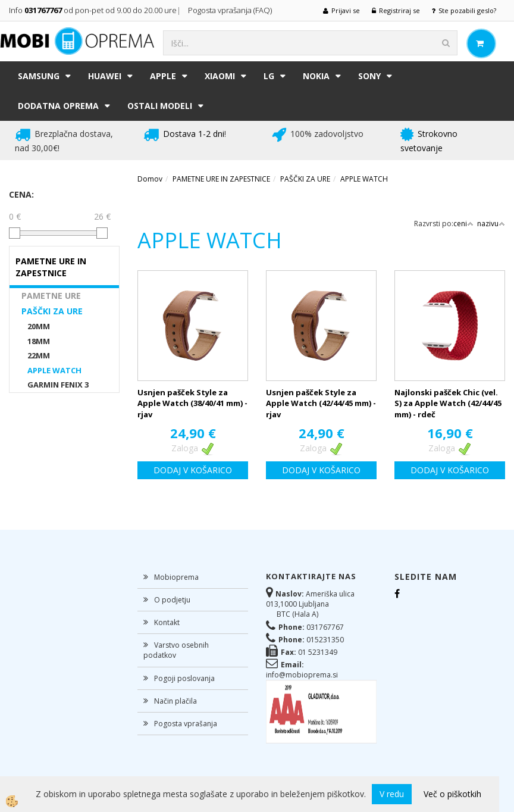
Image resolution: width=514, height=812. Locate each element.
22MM (39, 355)
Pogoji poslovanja (184, 678)
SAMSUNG (39, 76)
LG (269, 76)
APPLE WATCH (54, 370)
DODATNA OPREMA (58, 106)
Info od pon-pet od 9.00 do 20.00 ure (93, 10)
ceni (463, 224)
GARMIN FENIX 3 (58, 385)
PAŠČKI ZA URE (52, 311)
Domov (150, 179)
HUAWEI (105, 76)
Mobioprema (176, 577)
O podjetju (172, 600)
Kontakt (167, 622)
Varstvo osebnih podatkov (176, 650)
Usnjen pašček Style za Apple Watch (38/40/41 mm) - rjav (192, 403)
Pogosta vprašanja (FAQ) (231, 10)
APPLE (163, 76)
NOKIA (316, 76)
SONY (369, 76)
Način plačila (175, 701)
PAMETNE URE (51, 296)
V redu (392, 794)
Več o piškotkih (452, 794)
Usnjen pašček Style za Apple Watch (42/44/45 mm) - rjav (321, 403)
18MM (39, 341)
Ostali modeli (160, 106)
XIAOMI (220, 76)
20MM (39, 326)
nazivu (491, 224)
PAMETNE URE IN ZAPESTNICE (221, 179)
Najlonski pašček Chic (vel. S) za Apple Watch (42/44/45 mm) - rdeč (448, 403)
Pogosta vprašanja (186, 724)
